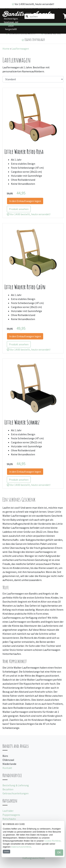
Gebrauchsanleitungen (15, 793)
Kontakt (7, 768)
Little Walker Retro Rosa (24, 152)
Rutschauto (9, 819)
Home (6, 49)
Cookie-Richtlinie (53, 841)
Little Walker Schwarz (22, 422)
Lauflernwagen (20, 49)
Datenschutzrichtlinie (21, 847)
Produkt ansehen (19, 209)
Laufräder (8, 811)
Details (6, 852)
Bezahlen (8, 789)
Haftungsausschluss (34, 858)
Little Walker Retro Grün (25, 287)
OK (59, 853)
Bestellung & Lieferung (16, 785)
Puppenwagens (11, 815)
